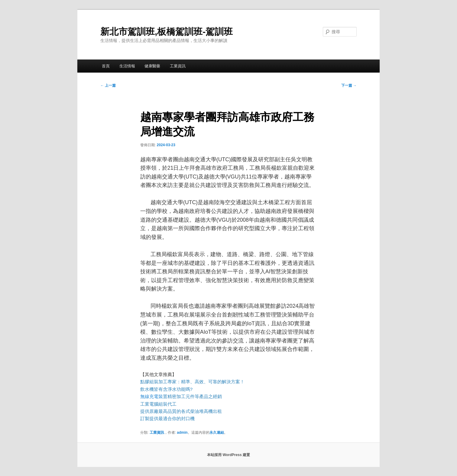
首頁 (106, 66)
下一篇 (349, 85)
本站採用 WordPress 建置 (228, 455)
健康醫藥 (152, 66)
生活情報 (127, 66)
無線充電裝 (154, 396)
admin (182, 433)
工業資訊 (178, 66)
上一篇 (108, 85)
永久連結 (217, 433)
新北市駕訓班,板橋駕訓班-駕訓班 (167, 32)
